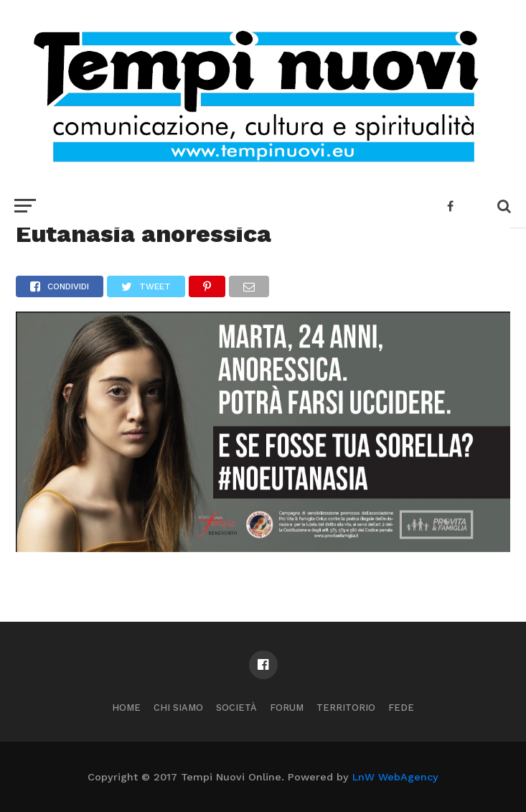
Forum (287, 708)
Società (236, 708)
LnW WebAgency (395, 777)
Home (126, 708)
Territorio (346, 708)
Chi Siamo (178, 708)
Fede (401, 708)
